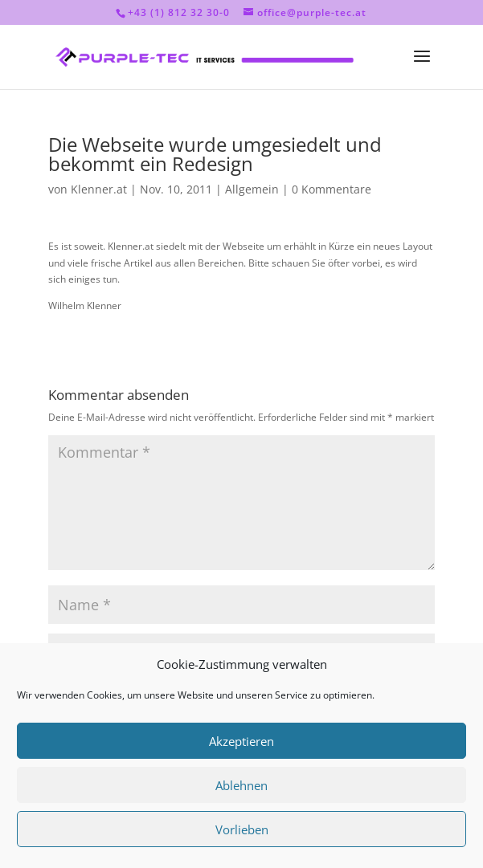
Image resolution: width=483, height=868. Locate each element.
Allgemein (252, 189)
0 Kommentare (332, 189)
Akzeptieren (241, 741)
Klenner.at (99, 189)
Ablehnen (241, 785)
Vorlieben (242, 829)
